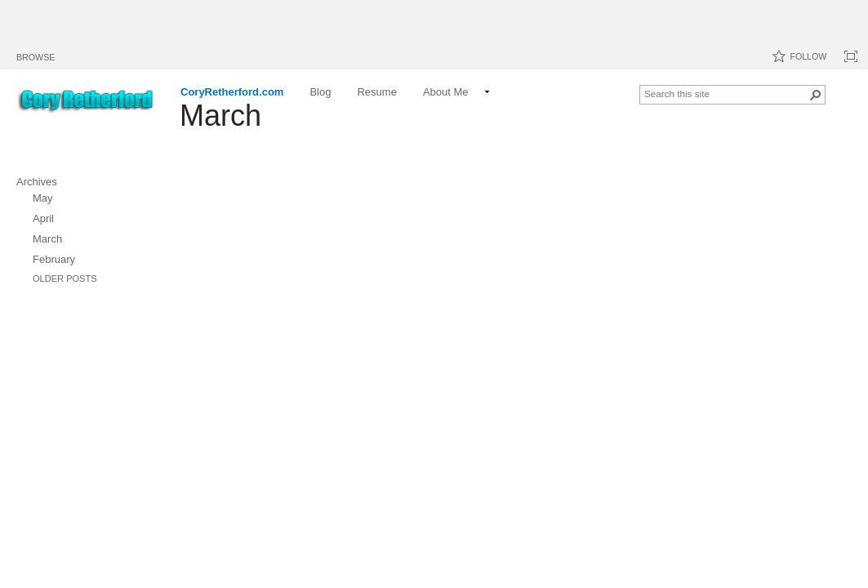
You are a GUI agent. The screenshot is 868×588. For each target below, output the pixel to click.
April (43, 218)
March (47, 239)
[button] (816, 95)
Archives (37, 182)
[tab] (36, 54)
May (43, 198)
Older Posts (65, 278)
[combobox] (726, 93)
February (54, 259)
